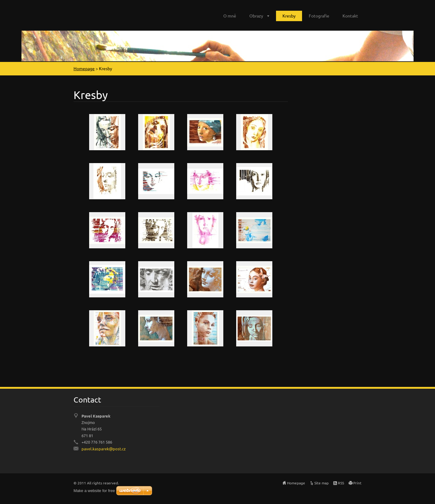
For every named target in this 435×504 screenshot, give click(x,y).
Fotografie (319, 16)
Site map (322, 483)
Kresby (289, 16)
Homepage (84, 68)
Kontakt (350, 16)
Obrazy (256, 16)
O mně (230, 16)
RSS (341, 483)
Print (357, 483)
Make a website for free (94, 491)
